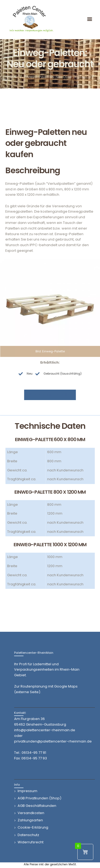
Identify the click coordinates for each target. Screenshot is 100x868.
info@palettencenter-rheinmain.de (45, 730)
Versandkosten (31, 813)
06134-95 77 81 (34, 753)
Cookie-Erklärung (33, 827)
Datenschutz (28, 835)
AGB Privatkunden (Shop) (39, 798)
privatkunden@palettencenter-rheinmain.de (53, 741)
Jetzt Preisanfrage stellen (50, 395)
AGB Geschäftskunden (37, 806)
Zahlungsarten (30, 820)
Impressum (27, 791)
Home (12, 77)
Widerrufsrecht (31, 842)
